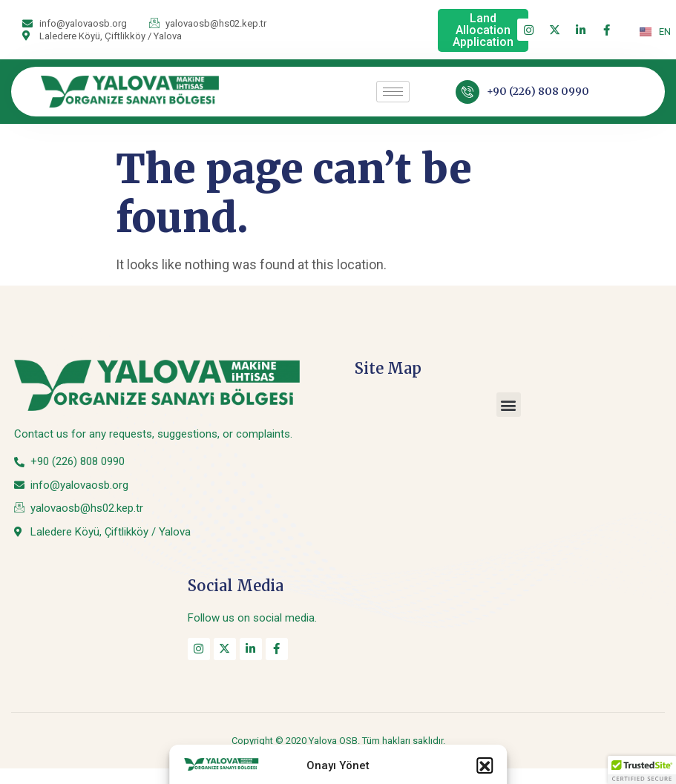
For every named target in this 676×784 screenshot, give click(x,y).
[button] (509, 405)
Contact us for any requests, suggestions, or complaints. (153, 434)
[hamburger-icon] (393, 92)
